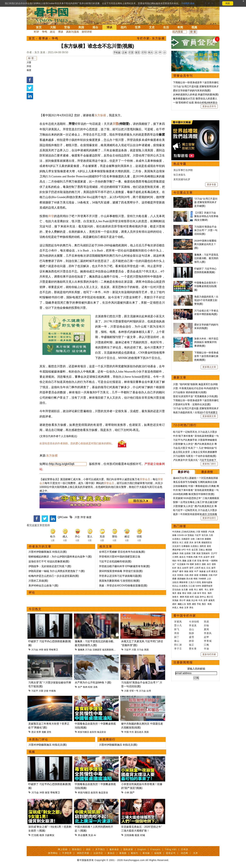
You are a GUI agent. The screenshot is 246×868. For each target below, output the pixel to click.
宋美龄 (175, 600)
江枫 (206, 645)
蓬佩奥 (81, 650)
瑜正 (192, 645)
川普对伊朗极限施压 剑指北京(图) (48, 552)
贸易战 (191, 535)
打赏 (131, 52)
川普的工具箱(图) (38, 581)
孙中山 (203, 597)
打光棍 (35, 835)
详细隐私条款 (188, 3)
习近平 (128, 650)
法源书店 (98, 853)
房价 (191, 575)
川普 (29, 62)
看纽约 (134, 853)
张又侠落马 (179, 175)
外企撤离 (83, 835)
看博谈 (43, 38)
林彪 (188, 600)
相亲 (42, 835)
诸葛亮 (212, 600)
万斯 (193, 553)
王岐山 (202, 550)
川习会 (35, 650)
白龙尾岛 (183, 586)
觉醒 (44, 732)
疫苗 (186, 542)
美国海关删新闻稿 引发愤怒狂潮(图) (119, 581)
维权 (196, 579)
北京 (174, 575)
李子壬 (178, 649)
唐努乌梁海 (207, 582)
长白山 (175, 586)
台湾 (149, 691)
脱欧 (204, 564)
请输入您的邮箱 (196, 669)
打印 (144, 52)
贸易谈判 (206, 553)
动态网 (184, 853)
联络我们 (77, 849)
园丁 (177, 637)
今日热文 (35, 609)
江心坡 (192, 586)
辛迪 (206, 649)
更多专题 (211, 184)
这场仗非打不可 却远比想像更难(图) (49, 561)
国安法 (175, 542)
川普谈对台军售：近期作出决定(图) (192, 404)
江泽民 (175, 557)
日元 (208, 568)
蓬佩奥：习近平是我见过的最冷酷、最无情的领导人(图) (206, 258)
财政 (186, 571)
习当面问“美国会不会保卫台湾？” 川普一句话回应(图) (206, 230)
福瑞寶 (158, 853)
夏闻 (206, 629)
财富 (191, 571)
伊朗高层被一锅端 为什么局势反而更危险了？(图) (57, 571)
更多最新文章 (209, 416)
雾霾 (174, 579)
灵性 (49, 732)
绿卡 (199, 593)
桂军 (192, 597)
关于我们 (100, 849)
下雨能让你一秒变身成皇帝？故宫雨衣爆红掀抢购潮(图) (206, 356)
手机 (199, 604)
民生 (205, 593)
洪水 (191, 542)
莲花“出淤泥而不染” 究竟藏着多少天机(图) (195, 396)
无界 (196, 853)
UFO (184, 550)
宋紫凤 (178, 622)
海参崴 (202, 571)
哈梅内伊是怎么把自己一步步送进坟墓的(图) (54, 576)
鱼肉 (85, 687)
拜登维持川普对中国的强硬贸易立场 (120, 557)
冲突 (41, 650)
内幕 (196, 557)
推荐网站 (53, 853)
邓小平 (182, 600)
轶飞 (177, 629)
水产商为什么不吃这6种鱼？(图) (93, 683)
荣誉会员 (145, 479)
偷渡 (29, 70)
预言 (204, 604)
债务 (214, 564)
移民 (201, 590)
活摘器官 (97, 650)
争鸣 (45, 32)
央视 (191, 590)
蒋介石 (210, 597)
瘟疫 (137, 835)
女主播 (185, 590)
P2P (215, 575)
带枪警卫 (54, 650)
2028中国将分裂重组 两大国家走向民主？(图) (205, 244)
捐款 (88, 849)
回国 (189, 593)
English (142, 849)
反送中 (207, 557)
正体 (125, 52)
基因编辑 (181, 579)
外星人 (175, 608)
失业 (91, 835)
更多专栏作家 (209, 654)
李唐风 (208, 633)
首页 (39, 27)
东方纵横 (100, 115)
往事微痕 (186, 546)
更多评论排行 (209, 518)
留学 (212, 590)
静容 (192, 641)
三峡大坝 (200, 539)
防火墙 (190, 579)
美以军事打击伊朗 (183, 170)
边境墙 (187, 553)
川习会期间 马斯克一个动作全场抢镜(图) (195, 456)
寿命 (181, 608)
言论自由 (176, 590)
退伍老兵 (139, 732)
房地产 (175, 571)
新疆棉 (208, 539)
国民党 (203, 546)
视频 (194, 27)
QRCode (63, 517)
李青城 (208, 641)
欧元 (203, 568)
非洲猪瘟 (203, 575)
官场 (67, 27)
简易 (206, 622)
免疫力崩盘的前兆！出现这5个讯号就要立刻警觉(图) (206, 300)
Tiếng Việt (171, 849)
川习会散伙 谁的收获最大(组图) (190, 392)
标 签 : (32, 58)
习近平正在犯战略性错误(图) (115, 561)
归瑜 (206, 625)
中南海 (52, 691)
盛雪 (192, 637)
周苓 (177, 633)
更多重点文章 (209, 367)
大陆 (53, 27)
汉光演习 (176, 546)
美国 (81, 27)
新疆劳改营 (207, 586)
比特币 (185, 568)
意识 (34, 732)
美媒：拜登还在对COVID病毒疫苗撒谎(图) (123, 586)
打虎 (194, 561)
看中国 (53, 14)
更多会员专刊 (209, 106)
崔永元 (182, 557)
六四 (211, 535)
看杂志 (111, 853)
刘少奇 (195, 600)
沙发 (46, 691)
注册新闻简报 (183, 662)
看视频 (123, 853)
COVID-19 (182, 535)
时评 (36, 32)
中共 (132, 732)
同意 (228, 3)
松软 (90, 687)
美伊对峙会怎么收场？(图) (43, 586)
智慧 (189, 604)
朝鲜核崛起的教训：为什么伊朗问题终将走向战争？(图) (60, 557)
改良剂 (93, 732)
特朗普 (204, 532)
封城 (143, 835)
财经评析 (87, 32)
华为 (179, 561)
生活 (166, 27)
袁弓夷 (197, 542)
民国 (187, 597)
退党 (209, 546)
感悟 (194, 604)
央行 (209, 564)
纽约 (124, 27)
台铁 (193, 539)
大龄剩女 (50, 835)
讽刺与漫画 (72, 32)
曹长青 (193, 649)
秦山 (177, 641)
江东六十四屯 (195, 582)
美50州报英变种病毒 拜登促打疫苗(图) (121, 571)
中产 (196, 571)
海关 (174, 593)
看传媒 (146, 853)
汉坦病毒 (129, 835)
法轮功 (175, 582)
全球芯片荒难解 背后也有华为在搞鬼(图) (122, 552)
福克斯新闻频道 (110, 650)
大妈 (186, 575)
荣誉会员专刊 (183, 76)
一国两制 (213, 561)
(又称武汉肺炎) (188, 532)
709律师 (202, 579)
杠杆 (174, 568)
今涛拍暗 (194, 622)
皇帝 (206, 600)
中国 (126, 732)
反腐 (189, 561)
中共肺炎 (176, 532)
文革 (186, 608)
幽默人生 (182, 604)
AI (95, 835)
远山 (192, 629)
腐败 (184, 561)
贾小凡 (178, 625)
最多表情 (207, 472)
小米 (127, 793)
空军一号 (134, 691)
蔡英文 (214, 571)
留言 (138, 52)
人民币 (197, 568)
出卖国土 (176, 539)
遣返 (179, 593)
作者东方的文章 (40, 547)
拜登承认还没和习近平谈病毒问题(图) (120, 576)
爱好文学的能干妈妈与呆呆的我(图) (192, 90)
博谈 (109, 27)
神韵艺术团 (83, 853)
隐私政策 (128, 849)
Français (155, 849)
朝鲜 (192, 564)
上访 (209, 579)
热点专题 (180, 164)
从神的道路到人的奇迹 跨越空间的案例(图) (196, 94)
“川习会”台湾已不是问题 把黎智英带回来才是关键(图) (206, 202)
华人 (196, 590)
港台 (95, 27)
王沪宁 (214, 553)
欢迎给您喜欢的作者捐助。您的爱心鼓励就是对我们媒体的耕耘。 (77, 443)
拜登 (29, 66)
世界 (138, 27)
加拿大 (198, 564)
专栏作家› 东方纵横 (151, 38)
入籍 (194, 593)
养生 (191, 608)
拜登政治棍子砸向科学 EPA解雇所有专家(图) (125, 566)
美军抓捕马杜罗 (182, 179)
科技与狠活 (83, 732)
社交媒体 (181, 564)
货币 (191, 568)
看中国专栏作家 (185, 616)
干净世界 (67, 853)
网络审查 (183, 582)
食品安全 (102, 732)
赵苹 (206, 637)
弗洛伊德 (176, 550)
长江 (181, 542)
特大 (151, 52)
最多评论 (183, 472)
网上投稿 (63, 849)
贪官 (213, 557)
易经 (175, 604)
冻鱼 (95, 687)
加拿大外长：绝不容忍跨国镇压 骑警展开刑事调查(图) (206, 342)
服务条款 (114, 849)
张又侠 (205, 535)
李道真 (193, 625)
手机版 (117, 52)
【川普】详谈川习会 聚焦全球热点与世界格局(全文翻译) (206, 216)
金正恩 (195, 550)
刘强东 (180, 575)
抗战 (197, 597)
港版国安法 (207, 542)
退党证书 (171, 853)
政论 (53, 32)
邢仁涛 (178, 645)
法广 (174, 564)
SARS (198, 586)
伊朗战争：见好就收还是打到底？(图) (50, 566)
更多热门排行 (209, 464)
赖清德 (209, 550)
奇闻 (180, 27)
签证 (184, 593)
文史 (152, 27)
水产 (80, 687)
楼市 (181, 571)
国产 (132, 793)
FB (188, 564)
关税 (181, 553)
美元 (179, 568)
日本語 (185, 849)
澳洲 (182, 597)
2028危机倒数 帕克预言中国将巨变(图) (194, 494)
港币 (213, 568)
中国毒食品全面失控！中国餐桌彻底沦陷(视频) (206, 286)
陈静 (192, 633)
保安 (46, 650)
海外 (210, 593)
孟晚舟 (175, 553)
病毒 (174, 535)
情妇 (174, 561)
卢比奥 (211, 532)
